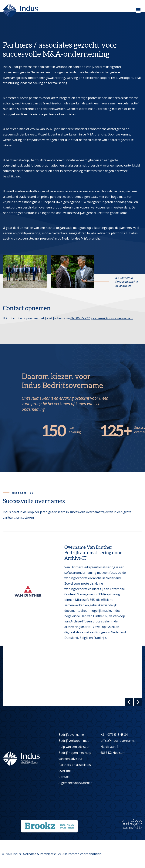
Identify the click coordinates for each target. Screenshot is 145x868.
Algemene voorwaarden (75, 783)
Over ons (65, 771)
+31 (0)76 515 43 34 (114, 735)
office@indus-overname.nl (119, 741)
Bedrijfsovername (71, 735)
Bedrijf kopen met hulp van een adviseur (75, 756)
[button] (129, 702)
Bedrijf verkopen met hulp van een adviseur (74, 744)
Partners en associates (75, 765)
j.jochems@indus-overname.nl (112, 318)
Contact (64, 777)
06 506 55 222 (80, 318)
